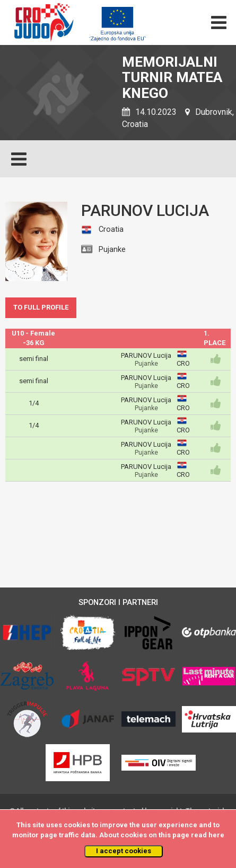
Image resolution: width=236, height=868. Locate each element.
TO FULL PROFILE (41, 307)
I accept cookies (124, 851)
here (216, 835)
